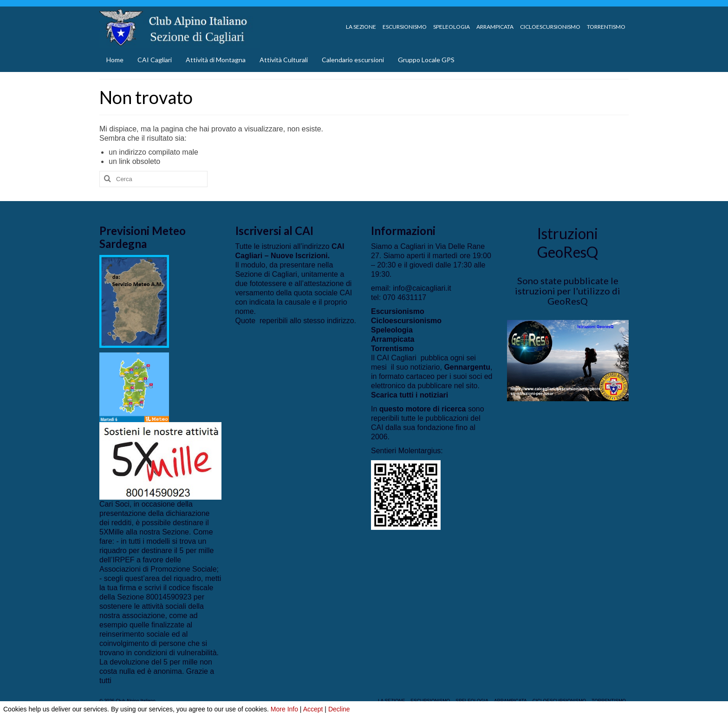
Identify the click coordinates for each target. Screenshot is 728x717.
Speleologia (392, 330)
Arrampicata (393, 339)
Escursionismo (398, 311)
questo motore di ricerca (423, 409)
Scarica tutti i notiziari (409, 395)
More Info (284, 709)
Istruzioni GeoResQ (568, 243)
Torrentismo (392, 349)
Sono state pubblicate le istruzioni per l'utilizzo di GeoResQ (568, 291)
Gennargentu (467, 367)
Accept (313, 709)
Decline (339, 709)
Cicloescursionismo (406, 321)
